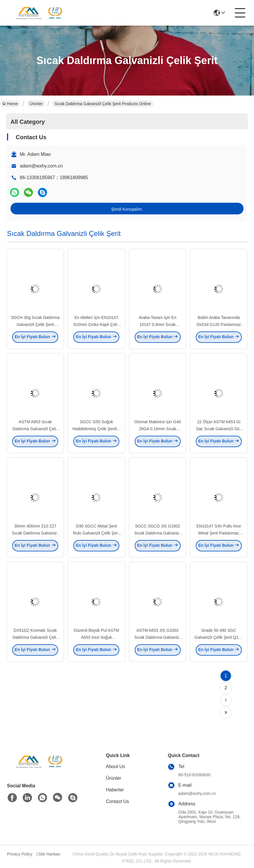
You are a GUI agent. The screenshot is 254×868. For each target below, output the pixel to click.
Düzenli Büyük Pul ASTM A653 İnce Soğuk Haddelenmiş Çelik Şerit (97, 639)
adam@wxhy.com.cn (41, 166)
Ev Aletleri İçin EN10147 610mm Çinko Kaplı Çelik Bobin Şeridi (96, 326)
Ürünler (36, 104)
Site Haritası (49, 854)
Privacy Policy (20, 854)
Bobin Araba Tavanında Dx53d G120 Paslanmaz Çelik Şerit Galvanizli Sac (219, 326)
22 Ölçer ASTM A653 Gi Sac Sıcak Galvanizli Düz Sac (219, 431)
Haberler (115, 790)
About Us (116, 766)
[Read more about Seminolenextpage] (226, 700)
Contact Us (117, 801)
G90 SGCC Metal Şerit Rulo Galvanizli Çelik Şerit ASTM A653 (96, 535)
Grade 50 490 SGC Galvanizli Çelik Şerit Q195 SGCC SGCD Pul (219, 639)
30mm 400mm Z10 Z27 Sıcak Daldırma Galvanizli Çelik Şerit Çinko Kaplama (35, 535)
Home (10, 104)
